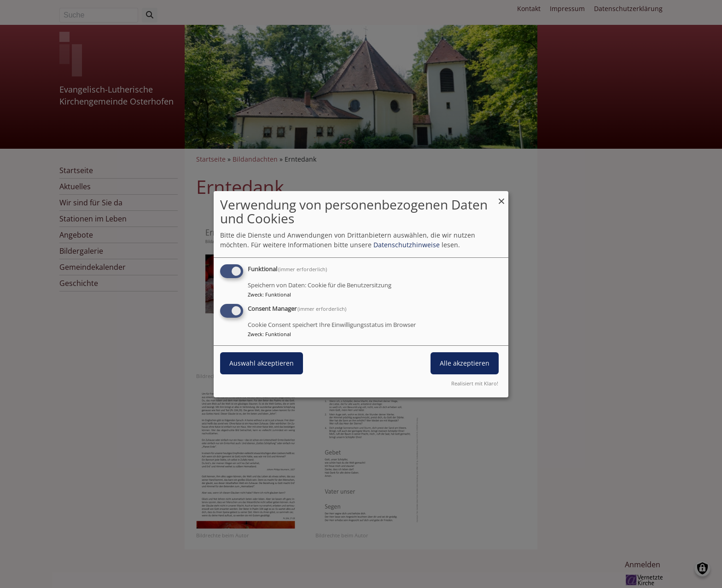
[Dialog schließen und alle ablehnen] (501, 196)
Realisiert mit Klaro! (475, 383)
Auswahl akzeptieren (262, 363)
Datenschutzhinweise (407, 245)
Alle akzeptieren (465, 363)
